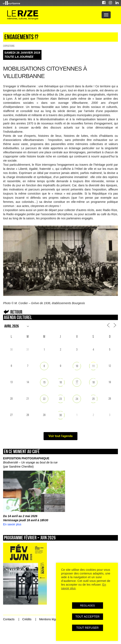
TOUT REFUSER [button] (87, 628)
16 (60, 382)
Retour (16, 312)
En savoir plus (12, 524)
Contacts (9, 619)
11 (93, 366)
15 (44, 382)
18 (93, 382)
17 (77, 382)
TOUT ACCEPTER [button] (87, 617)
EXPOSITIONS (9, 46)
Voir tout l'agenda (61, 436)
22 (44, 399)
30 (60, 415)
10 (77, 366)
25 (93, 399)
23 (60, 399)
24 (77, 399)
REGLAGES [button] (88, 606)
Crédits (27, 619)
